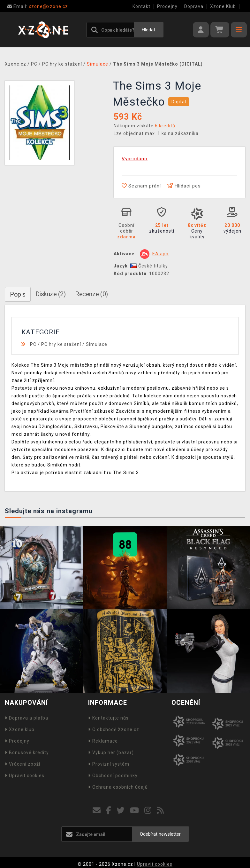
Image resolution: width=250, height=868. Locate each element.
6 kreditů (165, 126)
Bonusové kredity (27, 753)
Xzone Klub (223, 6)
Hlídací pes (184, 186)
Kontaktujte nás (108, 718)
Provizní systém (109, 764)
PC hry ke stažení (61, 344)
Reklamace (103, 741)
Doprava (194, 6)
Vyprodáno (135, 159)
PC (33, 344)
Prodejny (167, 6)
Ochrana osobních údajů (118, 787)
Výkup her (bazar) (111, 753)
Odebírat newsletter (160, 834)
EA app (160, 254)
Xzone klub (20, 729)
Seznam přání (141, 186)
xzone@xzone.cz (38, 6)
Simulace (97, 344)
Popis (18, 294)
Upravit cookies (25, 776)
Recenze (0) (91, 294)
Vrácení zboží (23, 764)
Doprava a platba (27, 718)
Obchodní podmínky (113, 776)
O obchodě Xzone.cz (114, 729)
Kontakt (141, 6)
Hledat (148, 30)
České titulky (149, 266)
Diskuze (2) (51, 294)
